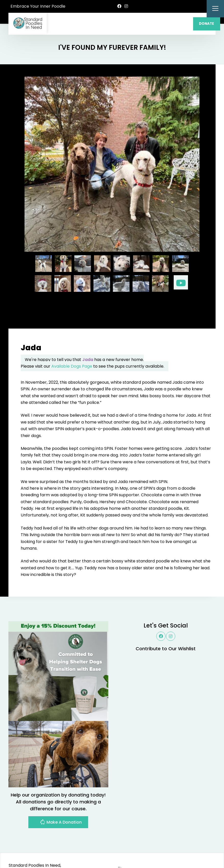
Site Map (204, 848)
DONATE (207, 24)
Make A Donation (61, 799)
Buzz (125, 848)
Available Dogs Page (72, 342)
